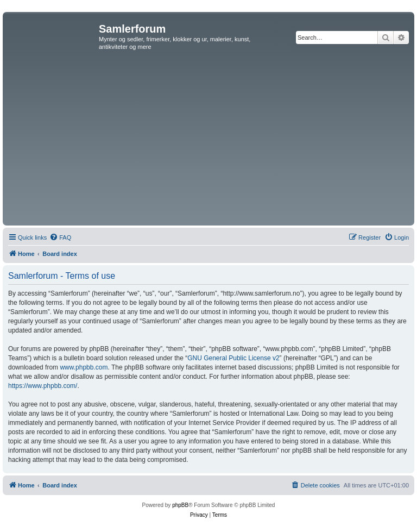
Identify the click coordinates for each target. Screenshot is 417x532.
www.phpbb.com (84, 367)
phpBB (180, 505)
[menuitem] (60, 237)
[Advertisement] (208, 141)
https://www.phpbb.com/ (43, 386)
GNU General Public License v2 (233, 358)
